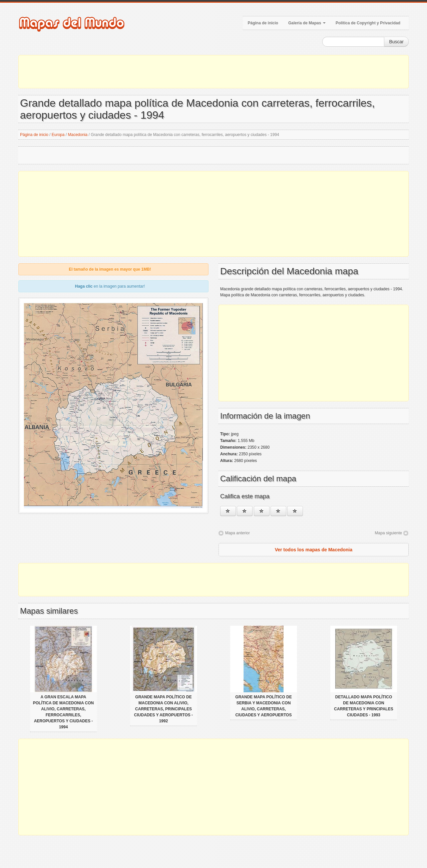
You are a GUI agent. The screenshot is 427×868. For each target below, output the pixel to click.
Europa (58, 135)
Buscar (396, 42)
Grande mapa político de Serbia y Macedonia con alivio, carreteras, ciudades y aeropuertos (263, 706)
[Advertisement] (213, 72)
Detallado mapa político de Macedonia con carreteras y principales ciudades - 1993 (363, 706)
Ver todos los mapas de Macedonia (314, 550)
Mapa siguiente (388, 533)
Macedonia (78, 135)
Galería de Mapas (307, 23)
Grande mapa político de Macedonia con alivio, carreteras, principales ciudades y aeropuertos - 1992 (163, 709)
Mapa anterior (238, 533)
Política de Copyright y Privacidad (368, 23)
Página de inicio (263, 23)
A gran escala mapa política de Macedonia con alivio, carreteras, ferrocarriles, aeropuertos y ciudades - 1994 (63, 712)
